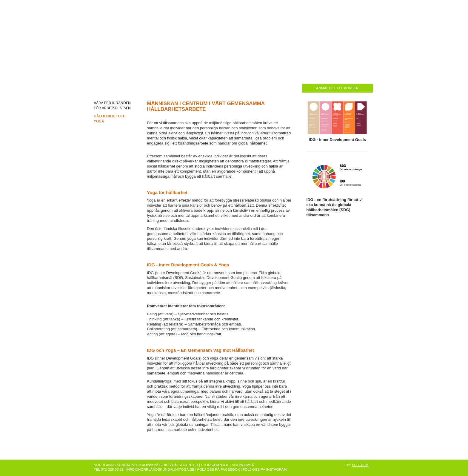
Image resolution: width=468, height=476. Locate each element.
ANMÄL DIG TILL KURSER (337, 88)
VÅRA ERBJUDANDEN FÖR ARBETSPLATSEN (112, 106)
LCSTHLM (360, 465)
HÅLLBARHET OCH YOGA (110, 119)
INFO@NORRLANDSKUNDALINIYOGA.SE (160, 469)
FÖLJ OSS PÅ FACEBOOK (219, 469)
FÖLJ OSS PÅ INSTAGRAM (265, 469)
